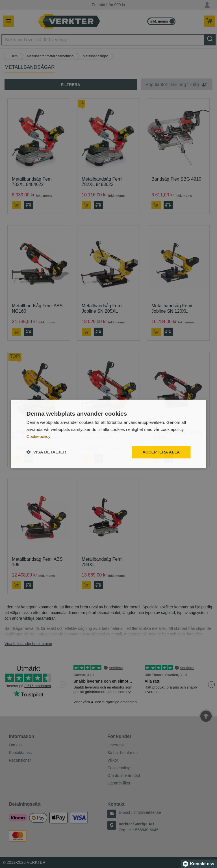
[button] (46, 452)
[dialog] (108, 434)
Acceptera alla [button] (161, 452)
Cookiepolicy (38, 436)
